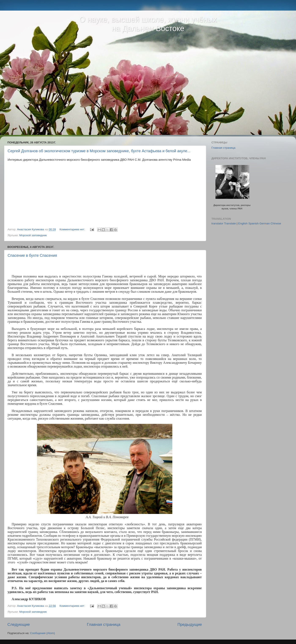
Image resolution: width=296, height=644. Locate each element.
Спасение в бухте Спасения (32, 255)
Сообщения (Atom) (42, 633)
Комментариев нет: (73, 229)
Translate (230, 223)
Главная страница (104, 624)
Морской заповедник (33, 235)
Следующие (19, 624)
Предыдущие (190, 624)
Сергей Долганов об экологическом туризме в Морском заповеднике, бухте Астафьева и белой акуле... (99, 151)
